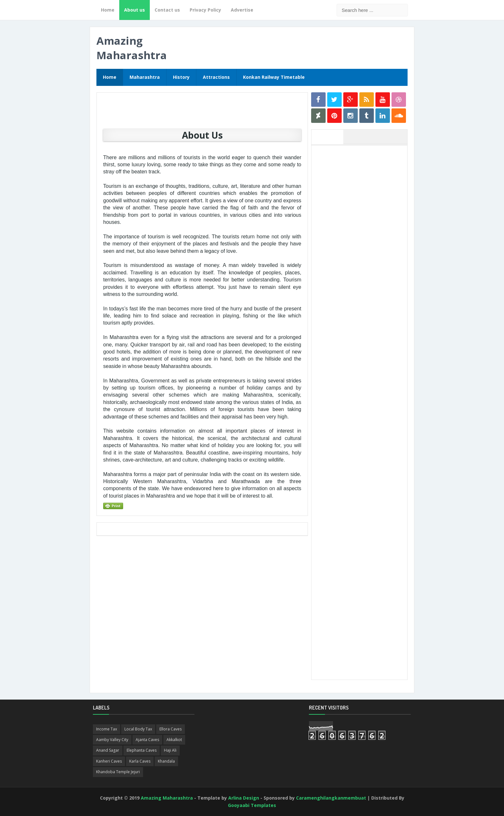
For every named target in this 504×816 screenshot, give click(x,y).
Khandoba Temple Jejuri (118, 772)
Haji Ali (170, 750)
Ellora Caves (171, 729)
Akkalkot (174, 740)
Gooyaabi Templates (252, 805)
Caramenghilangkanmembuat (331, 798)
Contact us (167, 10)
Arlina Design (244, 798)
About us (135, 10)
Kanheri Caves (109, 761)
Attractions (216, 77)
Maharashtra (145, 77)
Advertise (242, 10)
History (181, 77)
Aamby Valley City (112, 740)
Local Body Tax (138, 729)
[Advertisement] (363, 245)
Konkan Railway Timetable (274, 77)
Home (108, 10)
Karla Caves (140, 761)
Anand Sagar (108, 750)
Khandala (166, 761)
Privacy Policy (205, 10)
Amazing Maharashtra (132, 48)
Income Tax (107, 729)
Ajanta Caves (147, 740)
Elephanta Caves (142, 750)
